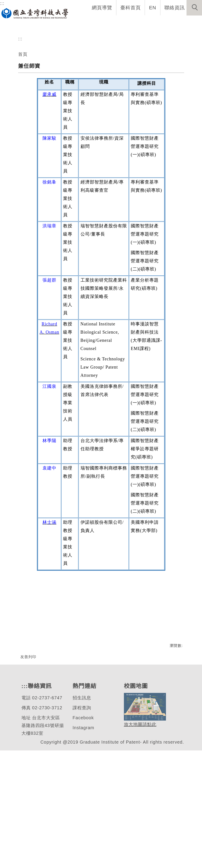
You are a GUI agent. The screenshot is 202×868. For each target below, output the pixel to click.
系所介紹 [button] (52, 26)
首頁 (23, 133)
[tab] (103, 90)
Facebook (83, 835)
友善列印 (28, 760)
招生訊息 (82, 815)
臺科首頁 (131, 8)
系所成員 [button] (77, 26)
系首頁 (28, 26)
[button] (194, 8)
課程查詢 (82, 825)
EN (153, 8)
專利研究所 (31, 70)
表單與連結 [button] (161, 26)
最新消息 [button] (189, 26)
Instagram (84, 845)
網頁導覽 (102, 8)
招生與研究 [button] (105, 26)
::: (2, 3)
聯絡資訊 (175, 8)
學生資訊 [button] (133, 26)
